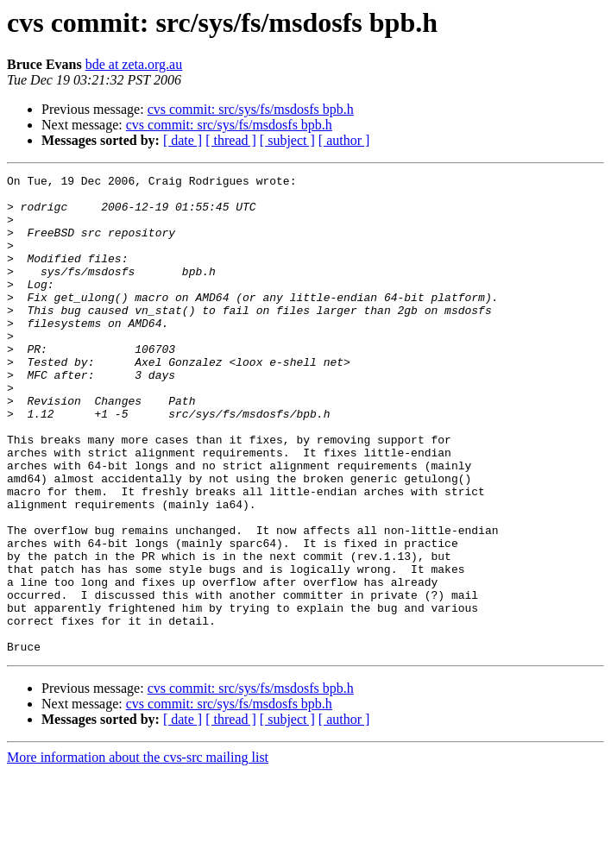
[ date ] (183, 140)
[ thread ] (231, 140)
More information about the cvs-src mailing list (138, 853)
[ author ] (344, 140)
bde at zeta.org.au (134, 64)
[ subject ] (287, 140)
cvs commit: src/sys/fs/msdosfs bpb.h (251, 109)
